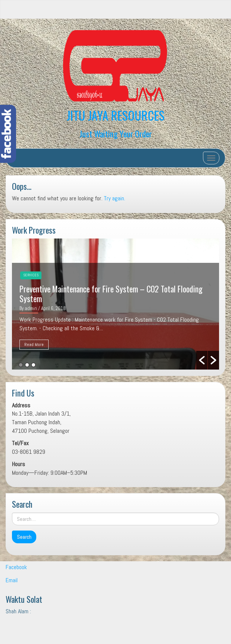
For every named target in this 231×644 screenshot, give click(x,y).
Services (31, 275)
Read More (34, 344)
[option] (115, 304)
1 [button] (21, 365)
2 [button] (27, 365)
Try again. (115, 198)
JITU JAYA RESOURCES (115, 115)
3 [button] (33, 365)
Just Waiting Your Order (116, 133)
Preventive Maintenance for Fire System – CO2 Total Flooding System (111, 294)
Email (12, 580)
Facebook (16, 567)
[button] (202, 360)
